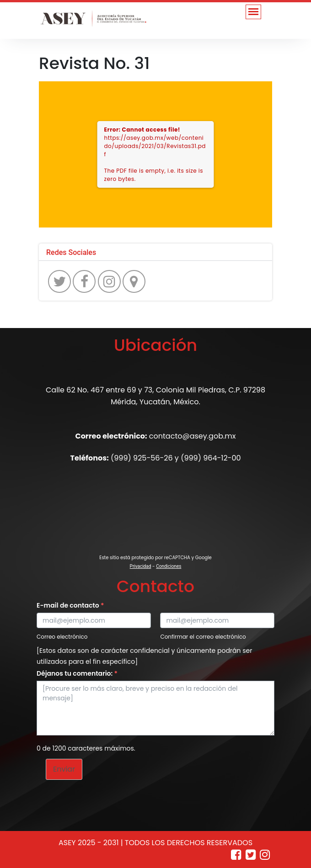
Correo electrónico (62, 637)
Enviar (64, 769)
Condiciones (169, 566)
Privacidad (141, 566)
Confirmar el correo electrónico (203, 637)
